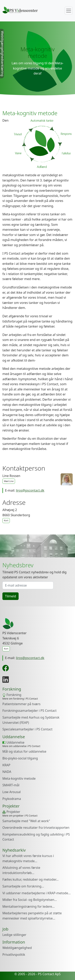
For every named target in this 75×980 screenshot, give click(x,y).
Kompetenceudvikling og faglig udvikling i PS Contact (36, 837)
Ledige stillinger (14, 935)
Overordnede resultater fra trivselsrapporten (36, 828)
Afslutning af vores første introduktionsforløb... (21, 870)
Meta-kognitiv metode (19, 778)
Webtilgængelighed (17, 948)
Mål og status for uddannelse (24, 751)
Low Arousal (11, 792)
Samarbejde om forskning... (23, 886)
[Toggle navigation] (69, 11)
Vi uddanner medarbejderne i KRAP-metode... (36, 893)
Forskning (12, 695)
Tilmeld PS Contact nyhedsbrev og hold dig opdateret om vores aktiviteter (34, 575)
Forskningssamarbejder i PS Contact (29, 711)
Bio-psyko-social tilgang (20, 758)
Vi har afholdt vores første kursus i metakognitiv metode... (28, 858)
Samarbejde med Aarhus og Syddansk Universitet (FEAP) (31, 720)
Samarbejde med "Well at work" (26, 821)
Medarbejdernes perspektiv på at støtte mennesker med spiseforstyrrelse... (32, 916)
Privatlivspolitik (14, 955)
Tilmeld (10, 596)
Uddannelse (13, 742)
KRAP (6, 765)
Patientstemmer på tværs (21, 704)
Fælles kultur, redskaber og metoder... (30, 879)
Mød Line (9, 481)
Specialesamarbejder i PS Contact (27, 729)
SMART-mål (11, 785)
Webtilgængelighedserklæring (2, 54)
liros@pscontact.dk (30, 490)
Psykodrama (12, 799)
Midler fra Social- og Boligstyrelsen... (30, 900)
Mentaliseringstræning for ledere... (28, 906)
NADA (7, 772)
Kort (6, 520)
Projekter (11, 812)
